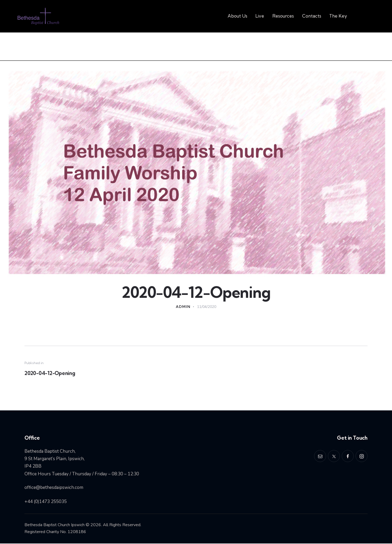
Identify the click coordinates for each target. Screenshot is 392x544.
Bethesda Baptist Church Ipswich (55, 525)
